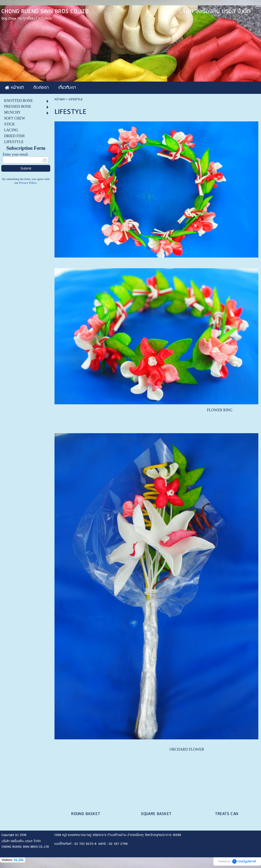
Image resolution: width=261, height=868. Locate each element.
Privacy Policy (28, 183)
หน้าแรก (60, 99)
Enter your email (15, 154)
